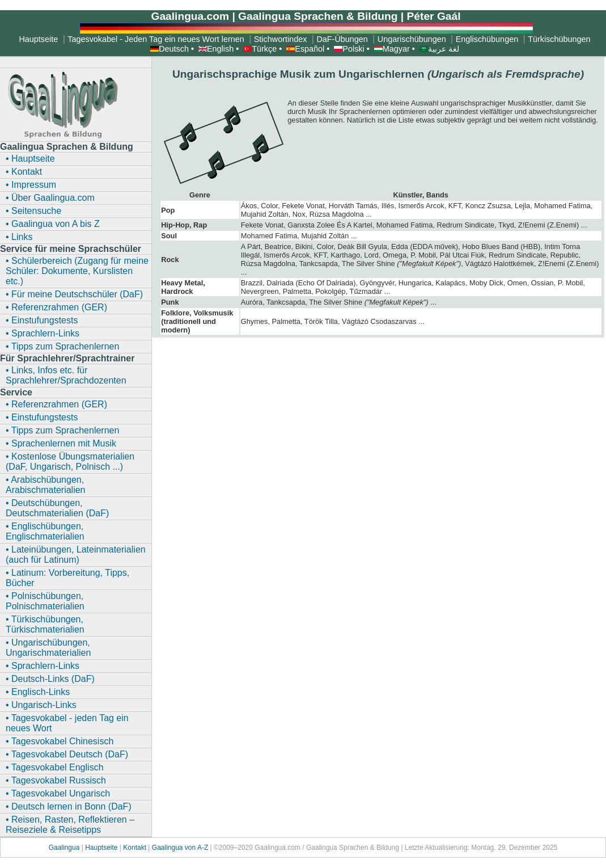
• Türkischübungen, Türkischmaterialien (45, 624)
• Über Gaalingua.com (50, 198)
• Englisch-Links (38, 692)
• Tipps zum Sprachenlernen (62, 346)
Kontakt (135, 848)
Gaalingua (65, 848)
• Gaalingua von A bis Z (53, 224)
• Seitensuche (33, 211)
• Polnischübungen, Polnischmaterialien (45, 601)
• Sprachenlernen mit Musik (61, 443)
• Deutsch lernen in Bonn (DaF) (69, 806)
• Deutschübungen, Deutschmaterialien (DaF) (57, 508)
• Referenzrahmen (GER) (56, 307)
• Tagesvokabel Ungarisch (58, 793)
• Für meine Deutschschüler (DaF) (74, 294)
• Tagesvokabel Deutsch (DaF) (67, 754)
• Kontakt (24, 172)
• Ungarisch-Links (41, 705)
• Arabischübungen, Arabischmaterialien (46, 485)
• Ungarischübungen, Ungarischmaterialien (48, 648)
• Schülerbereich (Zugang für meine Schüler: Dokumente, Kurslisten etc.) (77, 271)
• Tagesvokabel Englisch (55, 767)
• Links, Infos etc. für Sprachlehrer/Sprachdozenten (66, 375)
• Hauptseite (30, 159)
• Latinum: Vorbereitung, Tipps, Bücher (67, 578)
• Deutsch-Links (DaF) (50, 679)
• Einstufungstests (42, 320)
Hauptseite (101, 848)
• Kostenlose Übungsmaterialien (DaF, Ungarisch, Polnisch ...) (70, 462)
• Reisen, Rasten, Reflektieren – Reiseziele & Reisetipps (70, 825)
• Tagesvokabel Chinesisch (60, 741)
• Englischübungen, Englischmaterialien (45, 531)
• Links (19, 237)
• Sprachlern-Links (43, 333)
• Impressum (31, 185)
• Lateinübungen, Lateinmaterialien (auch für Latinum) (76, 555)
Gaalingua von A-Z (180, 848)
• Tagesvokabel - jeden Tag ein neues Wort (67, 723)
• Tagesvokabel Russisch (56, 780)
